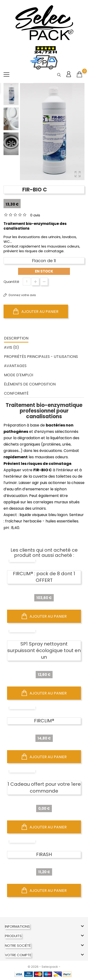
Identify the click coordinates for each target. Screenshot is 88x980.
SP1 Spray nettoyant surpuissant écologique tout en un (44, 650)
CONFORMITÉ (16, 393)
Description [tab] (16, 338)
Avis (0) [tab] (11, 347)
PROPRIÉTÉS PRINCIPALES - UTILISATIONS (41, 357)
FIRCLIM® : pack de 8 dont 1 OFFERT (44, 577)
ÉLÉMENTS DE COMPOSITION (30, 384)
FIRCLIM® (44, 721)
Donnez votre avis (22, 295)
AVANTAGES (15, 366)
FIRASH (44, 854)
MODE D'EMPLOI (19, 375)
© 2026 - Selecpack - (44, 967)
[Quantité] (27, 282)
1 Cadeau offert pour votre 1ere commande (44, 787)
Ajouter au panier (36, 311)
